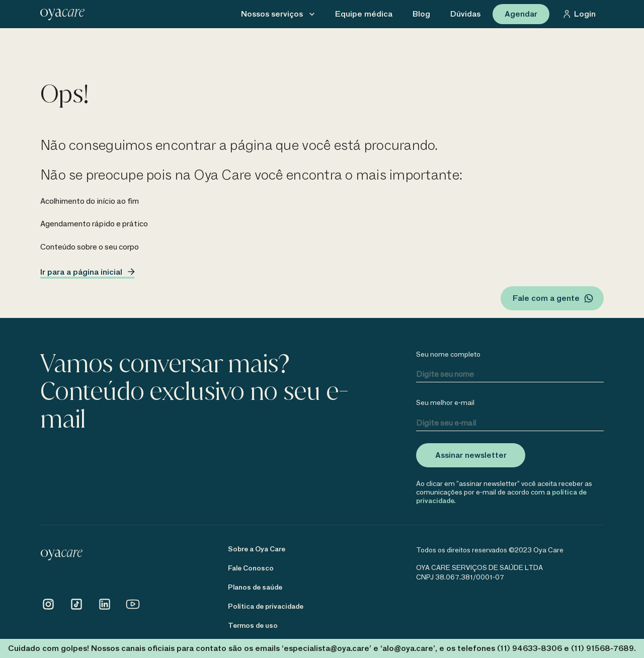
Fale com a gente (553, 298)
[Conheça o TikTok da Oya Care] (76, 609)
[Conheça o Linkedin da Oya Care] (105, 609)
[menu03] (465, 14)
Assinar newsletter (471, 455)
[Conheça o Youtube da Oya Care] (133, 609)
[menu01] (364, 14)
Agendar (521, 14)
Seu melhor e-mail (445, 403)
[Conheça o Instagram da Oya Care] (48, 609)
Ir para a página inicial (87, 273)
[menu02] (421, 14)
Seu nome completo (448, 354)
